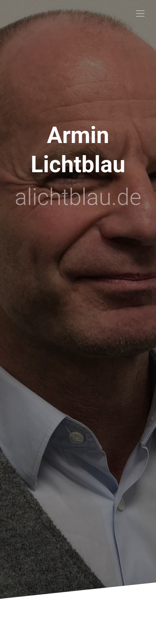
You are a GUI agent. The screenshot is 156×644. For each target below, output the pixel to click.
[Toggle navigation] (140, 14)
